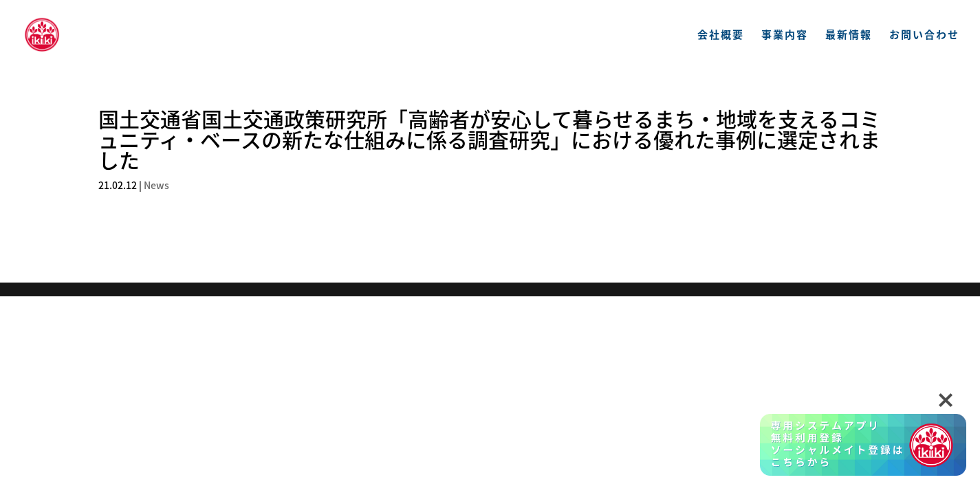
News (156, 185)
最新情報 (849, 36)
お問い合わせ (924, 36)
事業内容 (785, 36)
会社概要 (721, 36)
